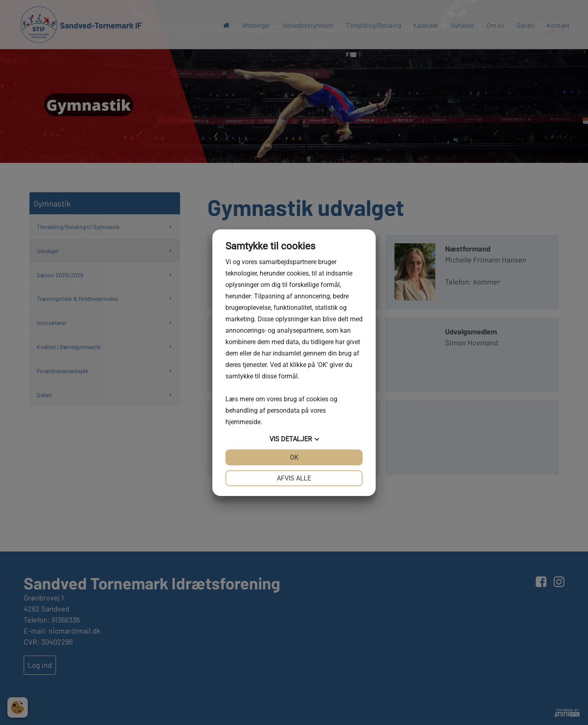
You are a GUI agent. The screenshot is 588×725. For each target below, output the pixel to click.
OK (294, 457)
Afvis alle (294, 478)
